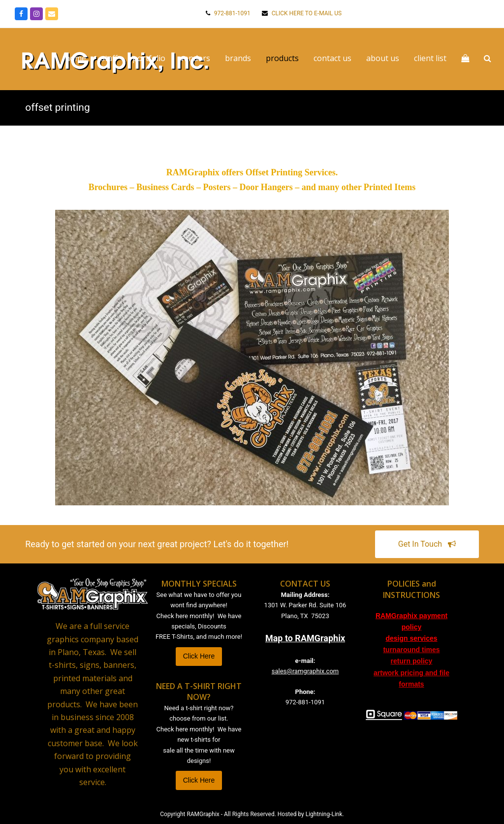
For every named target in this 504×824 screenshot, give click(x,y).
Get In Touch (427, 544)
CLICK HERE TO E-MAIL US (306, 13)
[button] (486, 59)
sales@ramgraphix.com (305, 671)
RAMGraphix (203, 814)
